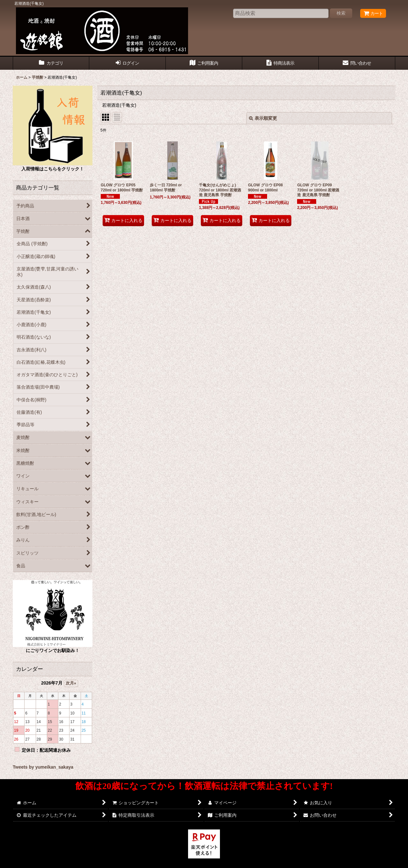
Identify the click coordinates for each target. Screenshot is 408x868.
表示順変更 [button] (263, 118)
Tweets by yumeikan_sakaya (43, 767)
